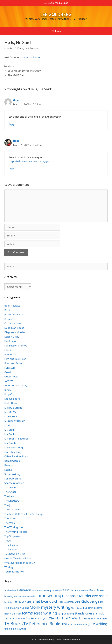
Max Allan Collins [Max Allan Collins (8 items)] (20, 608)
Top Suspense (12, 536)
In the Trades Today (16, 385)
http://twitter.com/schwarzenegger (29, 161)
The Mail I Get (16, 75)
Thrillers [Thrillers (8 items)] (86, 619)
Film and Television (15, 359)
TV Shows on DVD (15, 554)
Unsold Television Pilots (18, 558)
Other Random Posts (16, 456)
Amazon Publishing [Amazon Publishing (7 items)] (41, 590)
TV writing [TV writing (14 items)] (99, 624)
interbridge (74, 639)
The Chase (10, 492)
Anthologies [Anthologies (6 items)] (57, 591)
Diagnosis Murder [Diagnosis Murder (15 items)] (77, 596)
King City (9, 394)
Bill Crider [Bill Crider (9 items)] (69, 590)
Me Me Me (10, 412)
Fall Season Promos (16, 346)
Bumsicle (10, 319)
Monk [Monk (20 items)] (35, 607)
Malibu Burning (13, 408)
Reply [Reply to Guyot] (12, 124)
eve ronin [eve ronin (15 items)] (100, 596)
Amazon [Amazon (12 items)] (25, 590)
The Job (9, 505)
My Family (10, 443)
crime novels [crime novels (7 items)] (28, 596)
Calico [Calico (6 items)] (19, 596)
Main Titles (11, 403)
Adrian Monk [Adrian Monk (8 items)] (11, 590)
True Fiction (11, 545)
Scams (8, 470)
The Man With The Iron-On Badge (24, 514)
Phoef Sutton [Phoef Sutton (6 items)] (77, 608)
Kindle (8, 390)
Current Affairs (13, 323)
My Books (10, 434)
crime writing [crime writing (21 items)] (48, 595)
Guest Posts (11, 377)
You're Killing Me (14, 572)
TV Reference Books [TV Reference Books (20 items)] (42, 624)
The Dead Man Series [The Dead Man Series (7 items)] (15, 619)
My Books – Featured (16, 439)
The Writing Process (16, 532)
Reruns (8, 465)
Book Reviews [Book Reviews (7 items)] (82, 590)
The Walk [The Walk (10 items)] (75, 618)
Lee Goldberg (56, 14)
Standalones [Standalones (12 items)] (83, 613)
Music (11, 66)
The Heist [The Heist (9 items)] (32, 618)
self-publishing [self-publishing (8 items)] (66, 614)
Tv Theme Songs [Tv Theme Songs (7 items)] (82, 624)
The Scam (10, 518)
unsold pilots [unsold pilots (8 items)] (11, 629)
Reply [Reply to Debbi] (12, 169)
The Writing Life (14, 527)
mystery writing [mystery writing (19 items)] (56, 607)
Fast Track (10, 354)
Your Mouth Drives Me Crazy (24, 71)
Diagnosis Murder (15, 332)
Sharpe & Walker (14, 483)
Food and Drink (13, 363)
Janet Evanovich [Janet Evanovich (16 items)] (45, 601)
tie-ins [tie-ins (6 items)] (94, 619)
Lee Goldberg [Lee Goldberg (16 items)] (86, 601)
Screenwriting (12, 474)
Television (10, 487)
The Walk (10, 523)
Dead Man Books (14, 328)
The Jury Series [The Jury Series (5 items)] (43, 619)
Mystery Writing (14, 447)
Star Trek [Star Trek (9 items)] (98, 613)
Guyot (17, 100)
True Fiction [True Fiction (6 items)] (102, 619)
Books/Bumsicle (14, 314)
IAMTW (9, 381)
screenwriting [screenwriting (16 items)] (45, 613)
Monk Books (12, 416)
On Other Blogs (13, 452)
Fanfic (8, 350)
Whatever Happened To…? (20, 563)
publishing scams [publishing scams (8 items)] (93, 608)
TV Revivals (11, 549)
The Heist (10, 496)
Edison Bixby (12, 337)
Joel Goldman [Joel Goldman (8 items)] (66, 602)
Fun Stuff (10, 368)
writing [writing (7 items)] (23, 629)
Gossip (8, 372)
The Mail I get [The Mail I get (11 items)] (59, 618)
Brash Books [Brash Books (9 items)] (97, 590)
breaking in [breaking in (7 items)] (10, 596)
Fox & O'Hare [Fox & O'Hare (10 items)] (22, 602)
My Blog (9, 430)
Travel (8, 541)
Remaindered (12, 461)
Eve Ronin (10, 341)
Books (8, 310)
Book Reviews (12, 306)
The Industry (12, 501)
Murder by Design (15, 421)
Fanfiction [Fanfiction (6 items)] (9, 602)
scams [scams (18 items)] (27, 613)
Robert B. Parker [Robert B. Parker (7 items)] (13, 614)
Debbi (17, 141)
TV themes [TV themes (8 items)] (68, 624)
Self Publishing (13, 479)
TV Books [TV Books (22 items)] (14, 624)
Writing (9, 567)
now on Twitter (32, 57)
